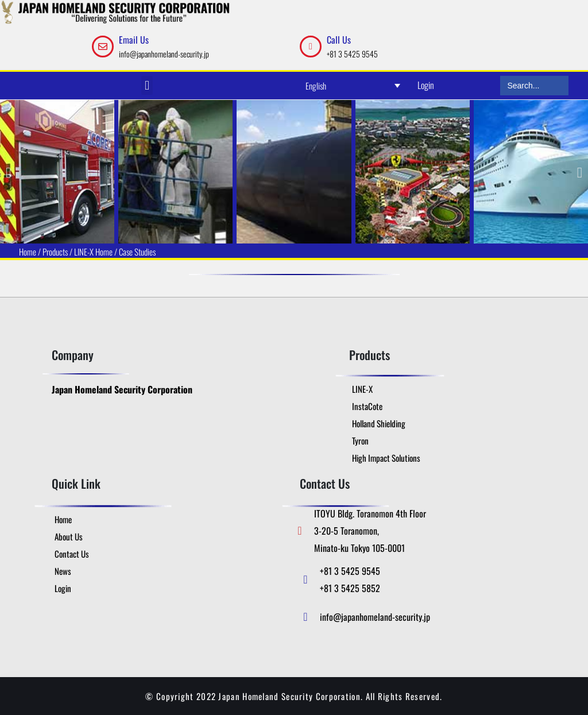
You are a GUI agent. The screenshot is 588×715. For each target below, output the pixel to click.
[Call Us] (311, 47)
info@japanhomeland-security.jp (164, 54)
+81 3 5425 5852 (350, 588)
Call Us (339, 40)
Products (55, 252)
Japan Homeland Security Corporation (122, 389)
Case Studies (137, 252)
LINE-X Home (93, 252)
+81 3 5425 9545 (352, 54)
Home (28, 252)
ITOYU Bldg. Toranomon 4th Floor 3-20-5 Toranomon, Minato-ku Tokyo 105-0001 (370, 531)
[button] (147, 85)
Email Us (134, 40)
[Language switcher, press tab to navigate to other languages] (353, 85)
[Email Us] (103, 47)
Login (426, 85)
